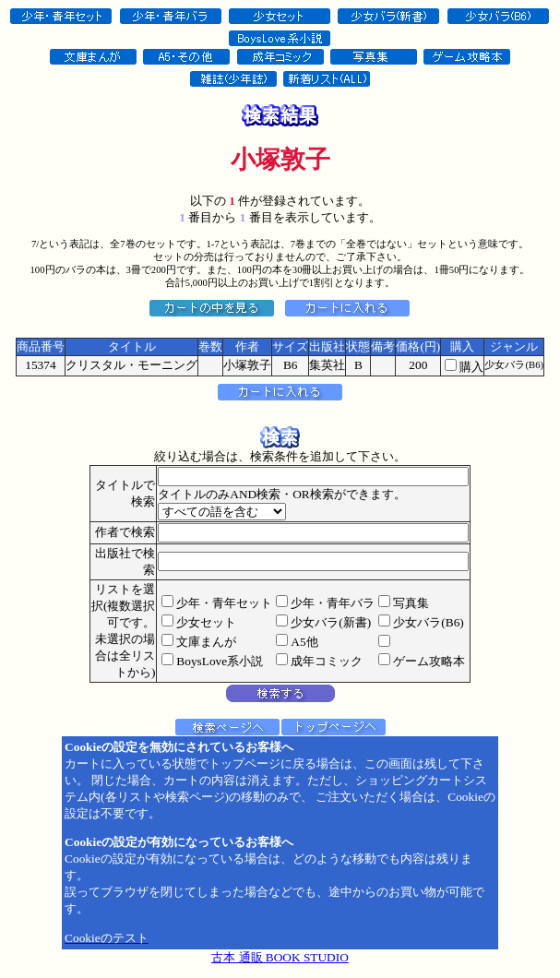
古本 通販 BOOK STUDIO (280, 957)
